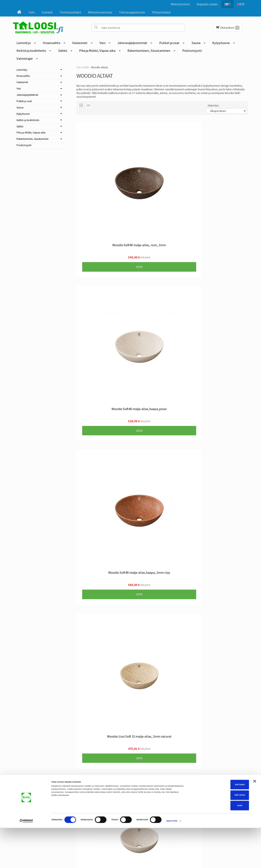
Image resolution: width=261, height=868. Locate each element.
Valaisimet (80, 43)
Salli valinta (217, 835)
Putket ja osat (169, 43)
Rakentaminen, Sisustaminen (149, 51)
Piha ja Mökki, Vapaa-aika (97, 51)
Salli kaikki (217, 825)
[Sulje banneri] (255, 822)
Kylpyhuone (221, 43)
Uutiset (47, 12)
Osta (102, 193)
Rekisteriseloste (100, 12)
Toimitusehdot (70, 12)
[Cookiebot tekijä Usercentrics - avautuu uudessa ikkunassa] (26, 861)
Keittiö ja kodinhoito (31, 51)
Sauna (196, 43)
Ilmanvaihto (52, 43)
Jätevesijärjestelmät (132, 43)
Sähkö (63, 51)
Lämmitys (24, 43)
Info (32, 12)
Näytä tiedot (172, 861)
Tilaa (111, 797)
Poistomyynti (192, 51)
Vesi (102, 43)
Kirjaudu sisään (205, 4)
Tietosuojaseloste (132, 12)
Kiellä (217, 846)
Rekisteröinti (178, 4)
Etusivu (30, 775)
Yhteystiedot (161, 12)
